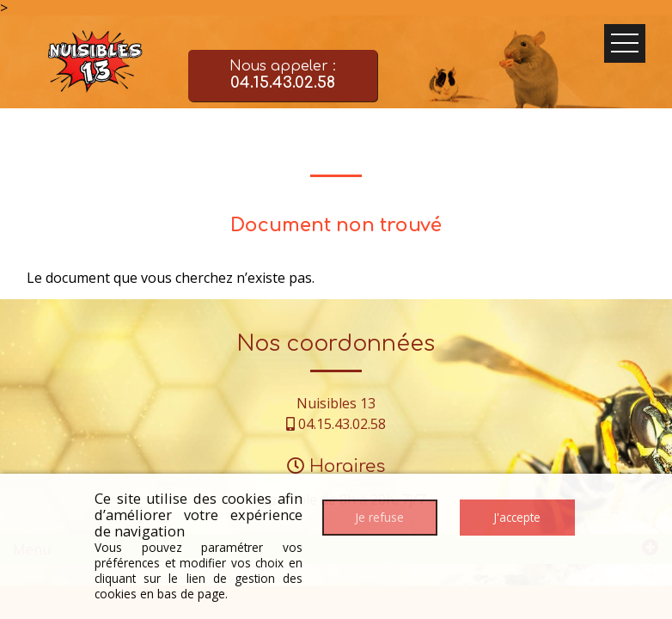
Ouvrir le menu (625, 43)
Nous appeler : (283, 76)
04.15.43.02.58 (342, 424)
